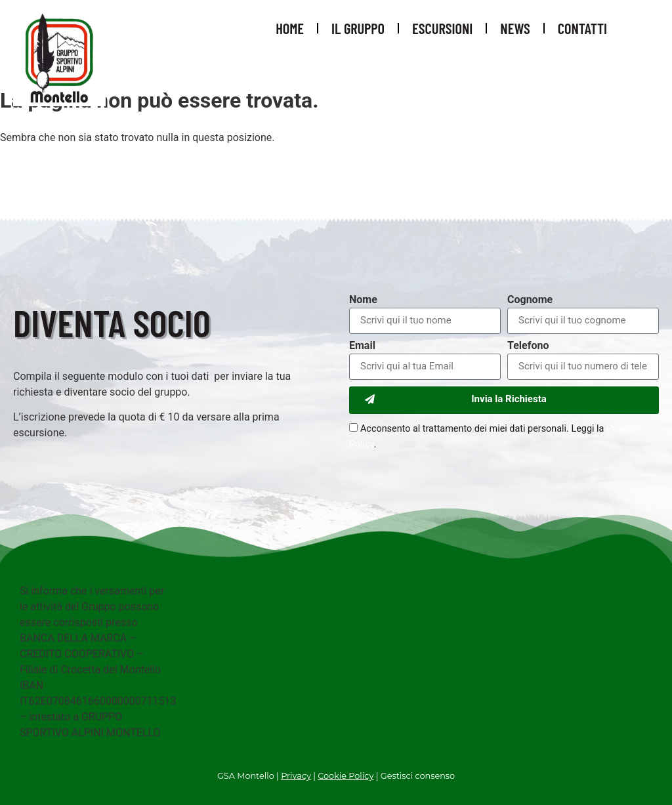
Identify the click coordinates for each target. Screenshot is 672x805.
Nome (363, 300)
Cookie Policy (346, 776)
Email (362, 346)
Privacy (296, 776)
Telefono (528, 346)
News (515, 28)
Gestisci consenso (418, 776)
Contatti (582, 28)
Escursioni (442, 28)
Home (290, 28)
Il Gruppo (358, 28)
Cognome (530, 300)
